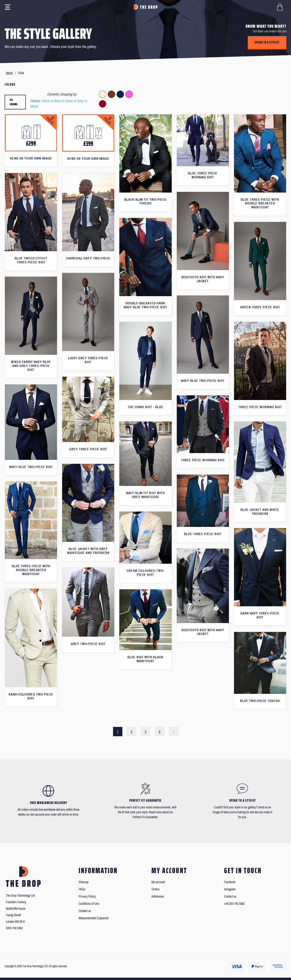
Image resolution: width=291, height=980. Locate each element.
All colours (14, 102)
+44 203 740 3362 (234, 904)
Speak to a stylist (267, 42)
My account (158, 882)
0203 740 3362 (14, 928)
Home (9, 73)
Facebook (230, 882)
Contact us (85, 911)
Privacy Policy (87, 897)
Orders (156, 889)
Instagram (230, 889)
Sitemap (84, 882)
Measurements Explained (94, 918)
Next (174, 732)
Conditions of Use (89, 904)
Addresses (158, 897)
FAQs (82, 889)
